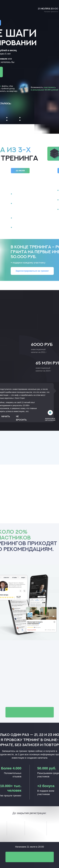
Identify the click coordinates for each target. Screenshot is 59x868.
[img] (50, 412)
